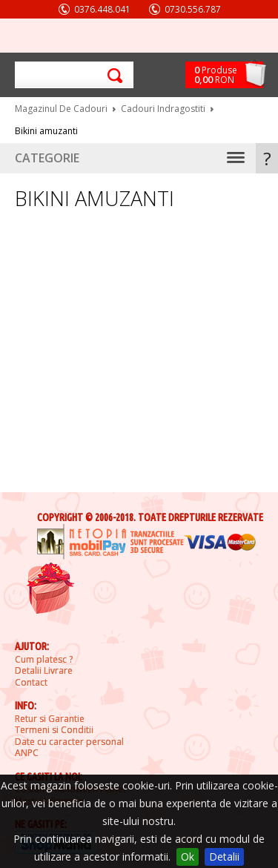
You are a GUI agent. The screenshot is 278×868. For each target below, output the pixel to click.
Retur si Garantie (50, 719)
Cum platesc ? (44, 660)
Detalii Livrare (44, 671)
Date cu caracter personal (69, 742)
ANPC (27, 753)
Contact (31, 683)
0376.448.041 (102, 9)
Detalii (224, 857)
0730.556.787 (193, 9)
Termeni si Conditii (54, 730)
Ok (188, 857)
